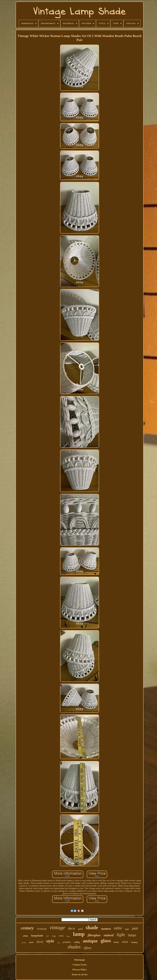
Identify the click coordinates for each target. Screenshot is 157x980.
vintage (57, 927)
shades (74, 947)
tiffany (88, 948)
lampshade (37, 936)
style (50, 941)
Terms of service (80, 974)
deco (72, 928)
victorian (42, 929)
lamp (79, 934)
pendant (67, 942)
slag (58, 943)
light (121, 935)
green (31, 942)
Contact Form (80, 965)
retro (61, 936)
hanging (134, 942)
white (25, 936)
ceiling (77, 942)
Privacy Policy (80, 970)
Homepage (80, 960)
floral (40, 942)
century (27, 928)
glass (106, 941)
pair (135, 928)
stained (109, 935)
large (54, 936)
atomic (24, 943)
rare (127, 929)
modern (106, 929)
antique (90, 941)
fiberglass (94, 935)
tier (48, 936)
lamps (132, 935)
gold (80, 929)
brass (116, 942)
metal (125, 942)
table (118, 928)
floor (68, 936)
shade (92, 928)
